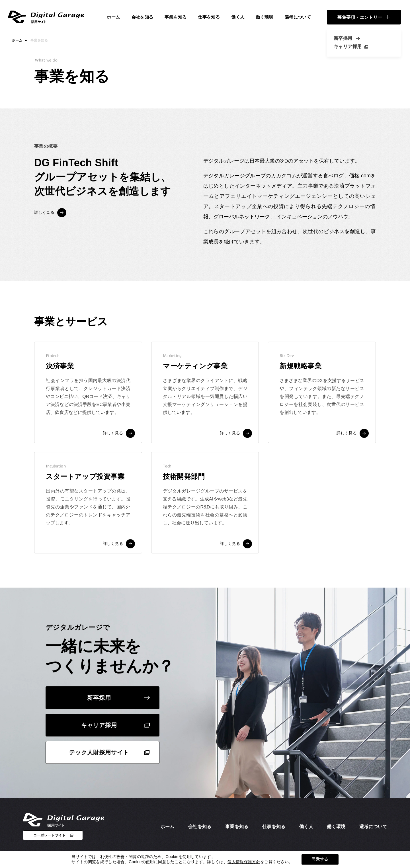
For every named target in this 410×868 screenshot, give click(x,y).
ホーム (113, 17)
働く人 (238, 17)
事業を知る (176, 17)
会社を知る (143, 17)
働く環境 (265, 17)
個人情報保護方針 (244, 862)
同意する (320, 859)
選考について (298, 17)
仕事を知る (209, 17)
